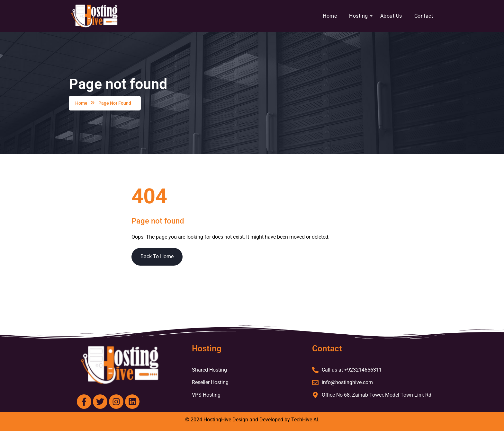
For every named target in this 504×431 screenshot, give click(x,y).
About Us (391, 16)
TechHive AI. (305, 420)
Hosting (359, 16)
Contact (424, 16)
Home (330, 16)
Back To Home (157, 256)
